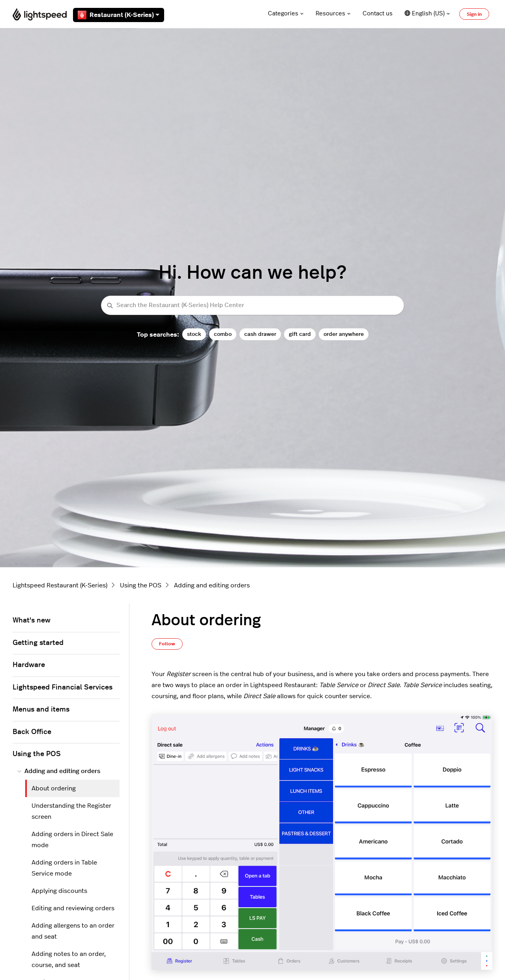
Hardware (29, 665)
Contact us (378, 14)
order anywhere (344, 334)
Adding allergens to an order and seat (73, 931)
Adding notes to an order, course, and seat (69, 960)
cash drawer (260, 334)
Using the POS (141, 585)
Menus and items (41, 710)
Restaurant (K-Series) (119, 15)
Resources (333, 14)
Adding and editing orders (212, 585)
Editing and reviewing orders (73, 908)
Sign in (474, 14)
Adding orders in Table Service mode (64, 868)
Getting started (38, 643)
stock (194, 334)
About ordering (54, 788)
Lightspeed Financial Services (63, 687)
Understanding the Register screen (71, 811)
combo (223, 334)
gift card (300, 334)
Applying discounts (59, 891)
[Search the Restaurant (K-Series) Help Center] (252, 305)
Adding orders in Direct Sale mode (72, 840)
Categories (286, 14)
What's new (32, 620)
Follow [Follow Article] (167, 644)
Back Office (32, 732)
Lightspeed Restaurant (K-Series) (60, 585)
